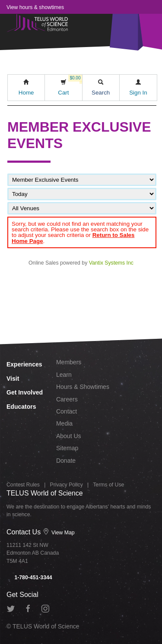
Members (69, 362)
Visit (13, 379)
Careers (67, 399)
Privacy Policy (67, 485)
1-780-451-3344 (29, 578)
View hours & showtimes (35, 7)
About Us (69, 436)
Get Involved (25, 392)
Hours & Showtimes (83, 387)
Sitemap (67, 448)
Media (64, 423)
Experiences (24, 364)
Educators (21, 407)
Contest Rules (23, 485)
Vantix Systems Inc (111, 263)
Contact (67, 411)
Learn (64, 375)
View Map (59, 533)
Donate (66, 461)
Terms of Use (108, 485)
